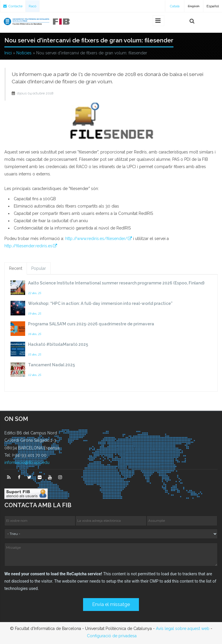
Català (175, 6)
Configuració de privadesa (112, 636)
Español (213, 6)
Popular (39, 268)
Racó (32, 6)
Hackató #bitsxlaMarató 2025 (58, 344)
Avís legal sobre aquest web (183, 629)
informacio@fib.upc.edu (27, 462)
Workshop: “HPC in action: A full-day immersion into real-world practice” (100, 303)
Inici (8, 53)
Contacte (13, 6)
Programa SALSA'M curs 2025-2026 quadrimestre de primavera (91, 324)
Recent (16, 268)
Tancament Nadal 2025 (51, 365)
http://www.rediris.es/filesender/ (96, 239)
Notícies (24, 53)
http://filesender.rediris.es (28, 246)
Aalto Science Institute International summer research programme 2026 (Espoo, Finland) (116, 283)
